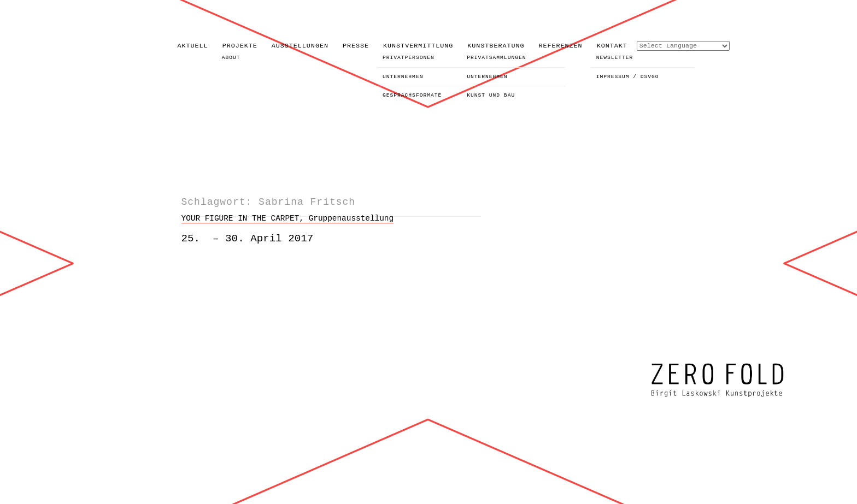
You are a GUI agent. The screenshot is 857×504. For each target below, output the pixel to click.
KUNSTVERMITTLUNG (418, 46)
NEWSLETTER (615, 58)
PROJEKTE (240, 46)
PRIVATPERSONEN (409, 58)
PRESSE (356, 46)
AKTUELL (193, 46)
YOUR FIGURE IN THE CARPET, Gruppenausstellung (288, 218)
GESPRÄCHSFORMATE (412, 95)
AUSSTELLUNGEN (300, 46)
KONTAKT (612, 46)
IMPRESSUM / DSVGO (628, 77)
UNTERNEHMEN (403, 77)
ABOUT (231, 58)
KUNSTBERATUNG (496, 46)
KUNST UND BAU (491, 95)
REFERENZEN (561, 46)
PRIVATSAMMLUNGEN (496, 58)
